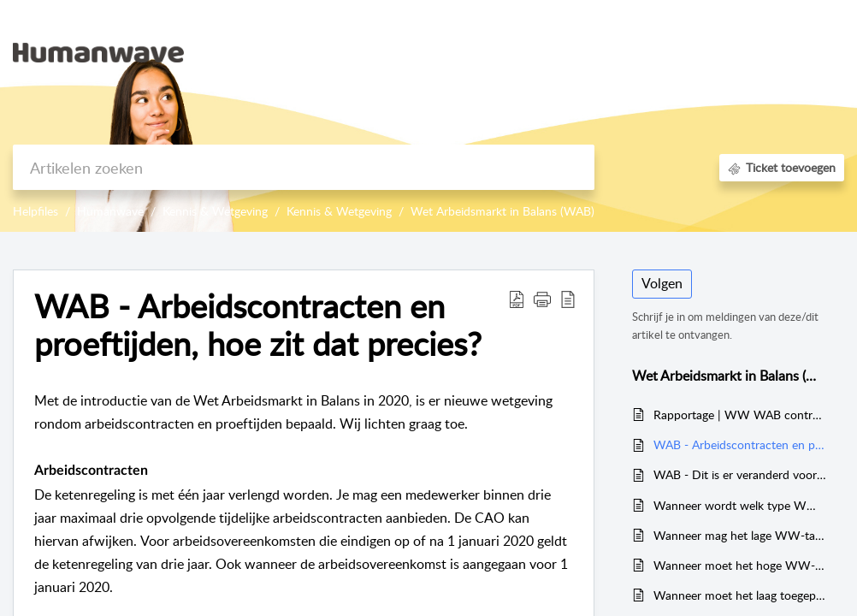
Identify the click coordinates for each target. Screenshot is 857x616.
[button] (825, 52)
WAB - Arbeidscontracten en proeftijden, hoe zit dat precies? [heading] (258, 325)
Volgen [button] (662, 283)
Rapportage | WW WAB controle (740, 415)
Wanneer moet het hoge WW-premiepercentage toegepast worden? (740, 565)
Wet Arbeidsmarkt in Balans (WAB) (502, 211)
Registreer (759, 72)
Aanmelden (763, 31)
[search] (304, 167)
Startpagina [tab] (591, 51)
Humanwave (110, 211)
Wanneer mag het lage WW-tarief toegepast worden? (740, 535)
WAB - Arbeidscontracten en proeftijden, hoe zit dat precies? (740, 444)
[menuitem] (763, 33)
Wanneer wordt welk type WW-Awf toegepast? (740, 505)
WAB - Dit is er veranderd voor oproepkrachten (740, 474)
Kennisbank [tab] (678, 51)
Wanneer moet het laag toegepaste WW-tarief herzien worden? (740, 595)
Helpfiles (35, 211)
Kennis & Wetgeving (215, 211)
